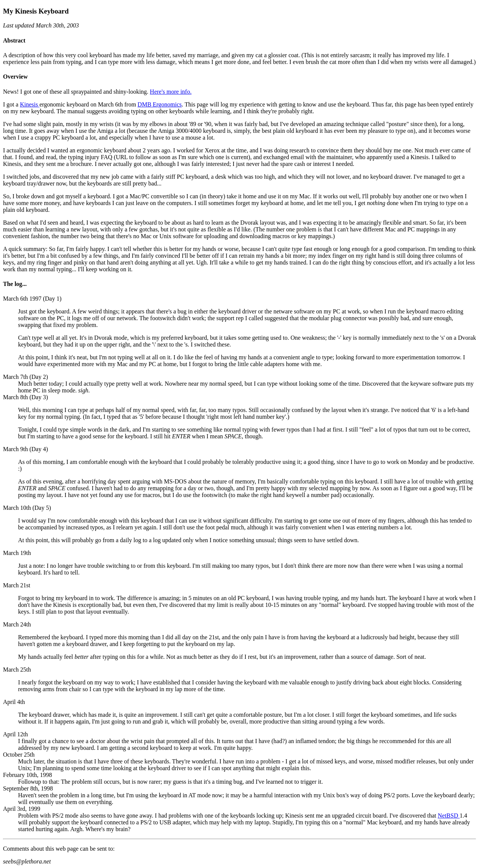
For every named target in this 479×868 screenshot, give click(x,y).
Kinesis (30, 104)
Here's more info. (171, 92)
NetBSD (449, 816)
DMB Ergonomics (160, 104)
